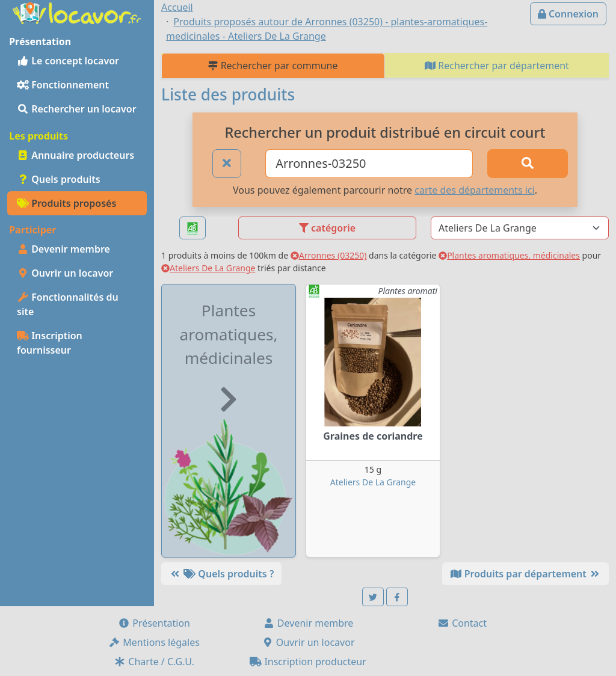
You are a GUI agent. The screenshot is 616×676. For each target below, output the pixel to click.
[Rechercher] (528, 164)
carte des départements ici (474, 190)
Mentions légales (154, 642)
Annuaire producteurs (75, 155)
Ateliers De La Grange (208, 268)
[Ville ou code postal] (369, 164)
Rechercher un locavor (77, 109)
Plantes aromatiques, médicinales (509, 255)
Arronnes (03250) (329, 255)
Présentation (154, 623)
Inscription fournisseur (50, 343)
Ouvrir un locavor (65, 273)
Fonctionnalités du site (68, 304)
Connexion (568, 14)
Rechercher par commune (273, 66)
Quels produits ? (221, 574)
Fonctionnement (63, 85)
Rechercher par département (497, 66)
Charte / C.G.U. (154, 662)
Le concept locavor (68, 61)
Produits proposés (66, 203)
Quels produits (59, 179)
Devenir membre (63, 249)
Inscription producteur (308, 662)
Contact (462, 623)
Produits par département (525, 574)
